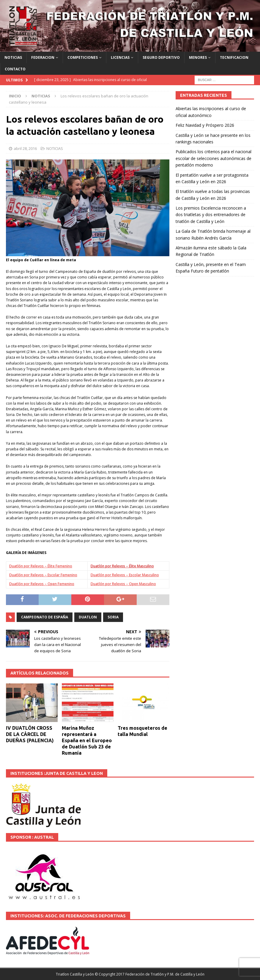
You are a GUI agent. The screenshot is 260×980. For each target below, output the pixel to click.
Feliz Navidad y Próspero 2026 (205, 125)
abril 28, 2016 (25, 148)
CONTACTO (15, 69)
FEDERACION (43, 57)
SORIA (113, 617)
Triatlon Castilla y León (75, 974)
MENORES (198, 57)
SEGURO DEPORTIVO (161, 57)
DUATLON (88, 617)
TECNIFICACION (234, 57)
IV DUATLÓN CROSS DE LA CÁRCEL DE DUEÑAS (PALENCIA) (30, 734)
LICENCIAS (120, 57)
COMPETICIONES (83, 57)
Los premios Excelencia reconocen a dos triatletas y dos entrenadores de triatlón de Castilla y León (211, 215)
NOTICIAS (13, 57)
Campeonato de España (45, 617)
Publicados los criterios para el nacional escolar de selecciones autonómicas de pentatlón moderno (213, 158)
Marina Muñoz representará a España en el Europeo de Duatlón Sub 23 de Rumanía (87, 740)
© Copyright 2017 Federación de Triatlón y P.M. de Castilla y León (150, 974)
